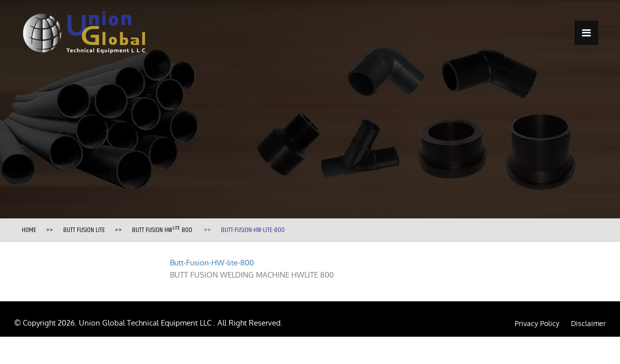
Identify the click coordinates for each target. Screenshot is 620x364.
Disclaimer (588, 324)
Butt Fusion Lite (84, 230)
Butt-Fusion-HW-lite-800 (212, 263)
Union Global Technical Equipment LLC (146, 323)
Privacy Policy (537, 324)
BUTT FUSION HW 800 (162, 230)
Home (29, 230)
